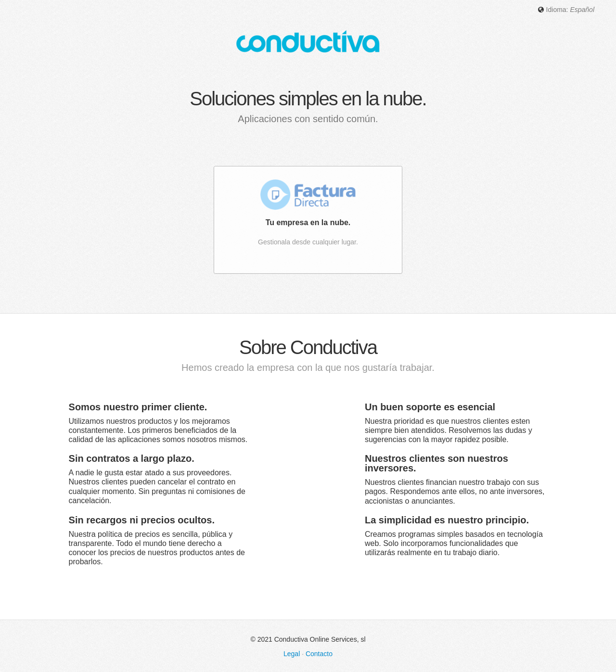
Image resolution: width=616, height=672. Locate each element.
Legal (292, 653)
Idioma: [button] (566, 10)
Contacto (319, 653)
